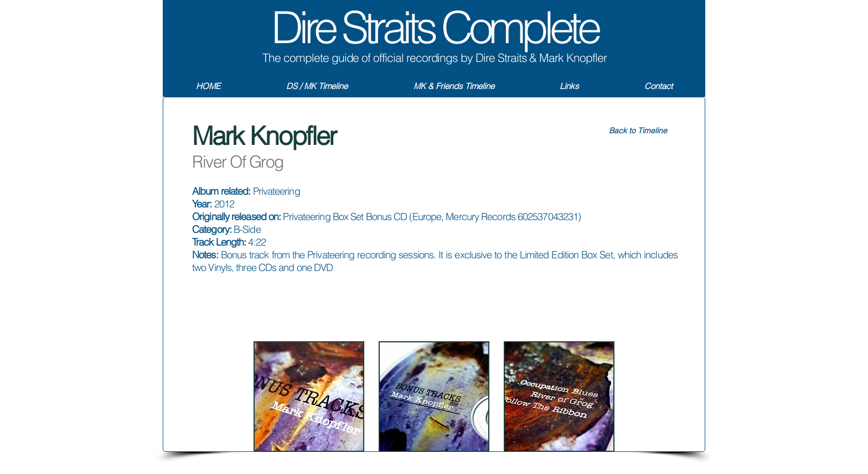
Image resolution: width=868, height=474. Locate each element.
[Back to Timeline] (638, 131)
